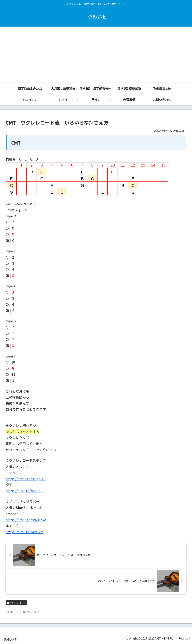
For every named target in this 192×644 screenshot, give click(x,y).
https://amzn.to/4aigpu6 (25, 479)
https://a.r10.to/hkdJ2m (25, 532)
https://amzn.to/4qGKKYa (26, 520)
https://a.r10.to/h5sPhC (24, 491)
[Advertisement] (96, 55)
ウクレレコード (16, 603)
